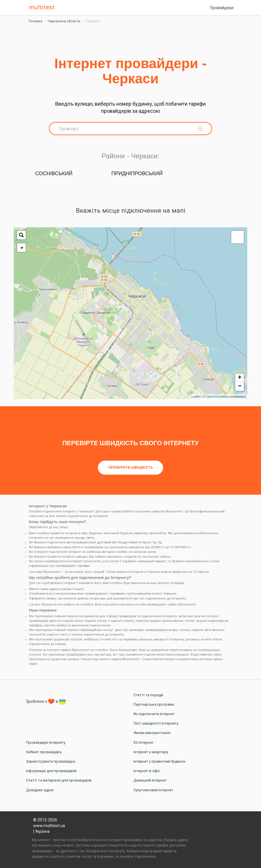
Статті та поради (148, 695)
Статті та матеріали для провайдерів (59, 780)
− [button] (240, 386)
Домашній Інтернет (150, 780)
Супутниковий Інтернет (153, 790)
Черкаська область (64, 21)
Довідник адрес (40, 790)
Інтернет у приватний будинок (159, 761)
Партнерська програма (154, 704)
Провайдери (222, 8)
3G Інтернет (144, 742)
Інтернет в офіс (147, 771)
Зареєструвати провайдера (51, 761)
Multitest (43, 7)
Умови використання (152, 733)
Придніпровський (137, 173)
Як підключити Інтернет (154, 714)
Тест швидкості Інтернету (156, 723)
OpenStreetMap (217, 396)
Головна (36, 21)
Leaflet (196, 396)
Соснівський (54, 173)
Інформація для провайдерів (51, 771)
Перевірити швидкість (130, 467)
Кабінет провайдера (44, 752)
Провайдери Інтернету (46, 742)
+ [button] (240, 378)
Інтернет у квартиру (151, 752)
